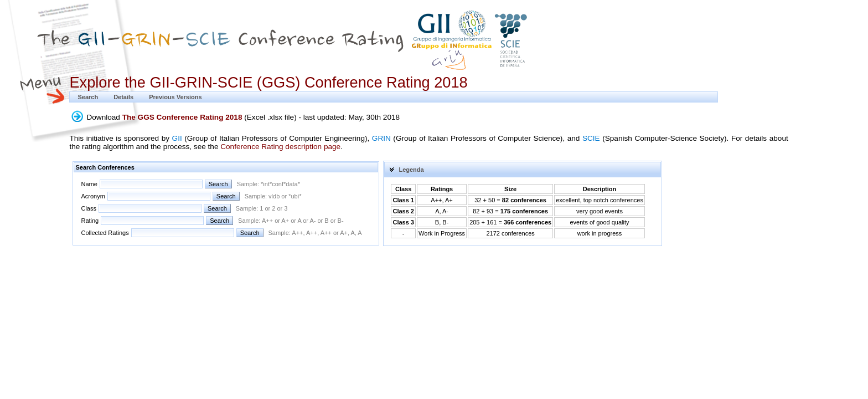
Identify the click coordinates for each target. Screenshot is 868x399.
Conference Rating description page (280, 147)
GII (177, 138)
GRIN (381, 138)
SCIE (591, 138)
